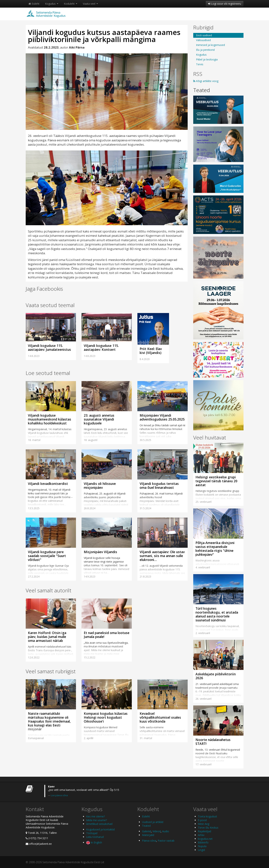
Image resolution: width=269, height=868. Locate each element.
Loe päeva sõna (59, 795)
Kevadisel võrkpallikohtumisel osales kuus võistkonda (160, 717)
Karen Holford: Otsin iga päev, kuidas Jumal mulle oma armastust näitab (47, 637)
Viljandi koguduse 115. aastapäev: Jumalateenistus (49, 348)
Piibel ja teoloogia (207, 59)
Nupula (202, 846)
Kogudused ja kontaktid (100, 829)
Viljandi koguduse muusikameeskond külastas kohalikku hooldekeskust (50, 419)
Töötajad (92, 833)
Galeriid (147, 831)
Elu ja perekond (205, 50)
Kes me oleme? (95, 816)
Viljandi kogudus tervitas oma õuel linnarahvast (159, 486)
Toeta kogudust (207, 816)
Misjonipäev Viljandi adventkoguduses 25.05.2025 (162, 417)
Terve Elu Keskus (208, 828)
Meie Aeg (204, 824)
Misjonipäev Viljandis (100, 552)
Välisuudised (203, 40)
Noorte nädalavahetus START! (213, 742)
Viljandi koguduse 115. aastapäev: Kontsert (101, 348)
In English (94, 842)
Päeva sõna (149, 841)
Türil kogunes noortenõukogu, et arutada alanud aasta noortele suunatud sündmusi (217, 614)
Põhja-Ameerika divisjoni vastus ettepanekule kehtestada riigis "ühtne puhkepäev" (215, 549)
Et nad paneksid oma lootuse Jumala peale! (107, 635)
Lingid (201, 850)
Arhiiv (201, 835)
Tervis (200, 64)
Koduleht (71, 4)
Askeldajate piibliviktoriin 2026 (216, 676)
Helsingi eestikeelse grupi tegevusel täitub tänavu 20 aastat (216, 481)
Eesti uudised (204, 35)
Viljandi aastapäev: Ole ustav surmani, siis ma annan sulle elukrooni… (162, 556)
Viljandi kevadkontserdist (48, 484)
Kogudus (52, 4)
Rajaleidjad (204, 831)
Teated (202, 90)
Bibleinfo (203, 842)
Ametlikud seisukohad (99, 824)
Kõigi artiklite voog (206, 81)
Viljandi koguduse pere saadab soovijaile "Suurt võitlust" (47, 556)
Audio (166, 831)
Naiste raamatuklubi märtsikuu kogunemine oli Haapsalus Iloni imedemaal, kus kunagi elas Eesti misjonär (49, 721)
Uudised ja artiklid (153, 822)
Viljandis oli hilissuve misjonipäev (100, 486)
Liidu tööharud (95, 837)
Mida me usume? (97, 820)
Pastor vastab (166, 841)
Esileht (34, 4)
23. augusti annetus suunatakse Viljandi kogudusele (99, 419)
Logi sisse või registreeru (225, 4)
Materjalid (148, 835)
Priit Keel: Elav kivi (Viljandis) (151, 351)
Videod (157, 831)
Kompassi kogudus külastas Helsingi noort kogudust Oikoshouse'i (106, 717)
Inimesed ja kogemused (210, 45)
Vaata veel (90, 4)
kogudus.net (205, 839)
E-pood (202, 820)
